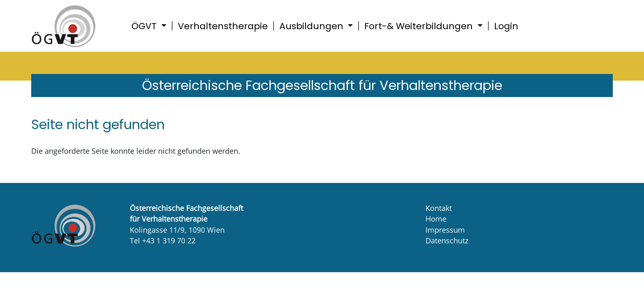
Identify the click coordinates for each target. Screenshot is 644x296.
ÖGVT (145, 26)
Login (506, 26)
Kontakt (439, 208)
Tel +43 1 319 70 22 (163, 240)
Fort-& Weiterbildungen (420, 26)
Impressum (445, 230)
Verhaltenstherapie (223, 26)
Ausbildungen (313, 26)
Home (436, 219)
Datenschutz (447, 240)
